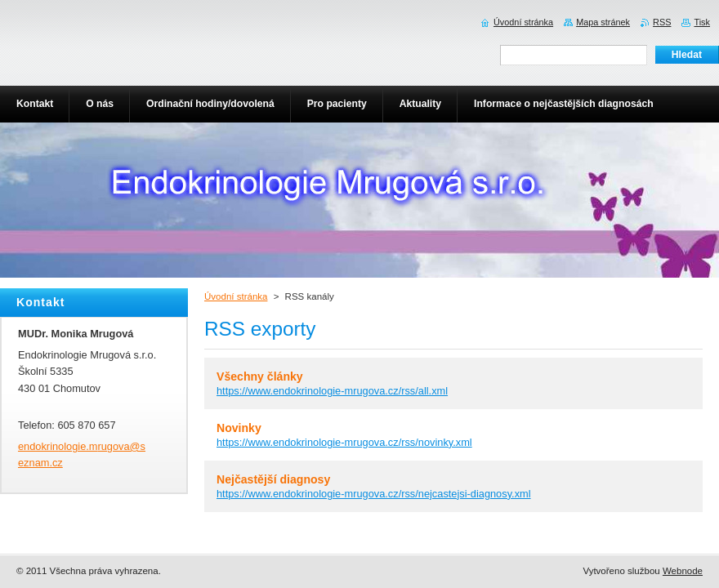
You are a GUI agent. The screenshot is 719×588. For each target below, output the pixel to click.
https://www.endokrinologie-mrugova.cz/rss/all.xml (332, 391)
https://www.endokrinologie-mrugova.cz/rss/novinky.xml (344, 442)
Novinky (239, 428)
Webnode (683, 571)
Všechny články (260, 376)
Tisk (702, 22)
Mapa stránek (603, 22)
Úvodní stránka (236, 296)
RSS (662, 22)
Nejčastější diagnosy (273, 479)
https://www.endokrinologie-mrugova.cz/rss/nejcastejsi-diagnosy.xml (374, 494)
